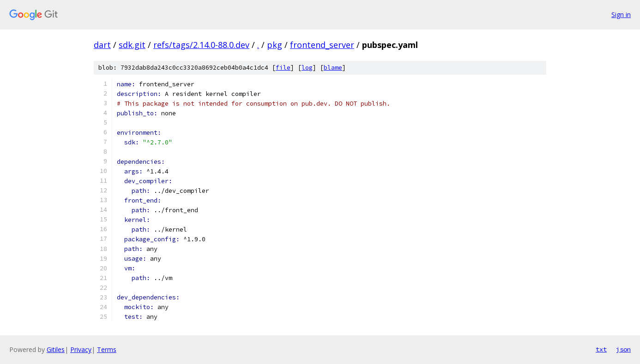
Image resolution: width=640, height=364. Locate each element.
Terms (107, 349)
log (307, 68)
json (623, 349)
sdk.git (132, 45)
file (283, 68)
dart (102, 45)
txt (601, 349)
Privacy (81, 349)
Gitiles (56, 349)
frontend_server (322, 45)
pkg (275, 45)
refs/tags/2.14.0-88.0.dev (201, 45)
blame (333, 68)
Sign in (621, 15)
